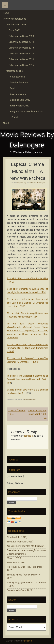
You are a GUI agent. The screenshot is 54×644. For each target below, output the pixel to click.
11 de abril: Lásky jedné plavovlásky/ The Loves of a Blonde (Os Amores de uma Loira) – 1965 (27, 303)
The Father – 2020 (16, 563)
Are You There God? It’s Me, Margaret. (26, 546)
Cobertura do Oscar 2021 (20, 590)
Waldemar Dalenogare (37, 183)
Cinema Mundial (30, 400)
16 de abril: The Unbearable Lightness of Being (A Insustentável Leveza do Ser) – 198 (27, 379)
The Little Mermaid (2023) (20, 542)
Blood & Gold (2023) (17, 537)
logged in (29, 436)
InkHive (28, 641)
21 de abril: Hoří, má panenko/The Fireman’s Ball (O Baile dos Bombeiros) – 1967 (27, 348)
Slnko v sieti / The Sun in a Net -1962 (37, 414)
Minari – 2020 (14, 558)
